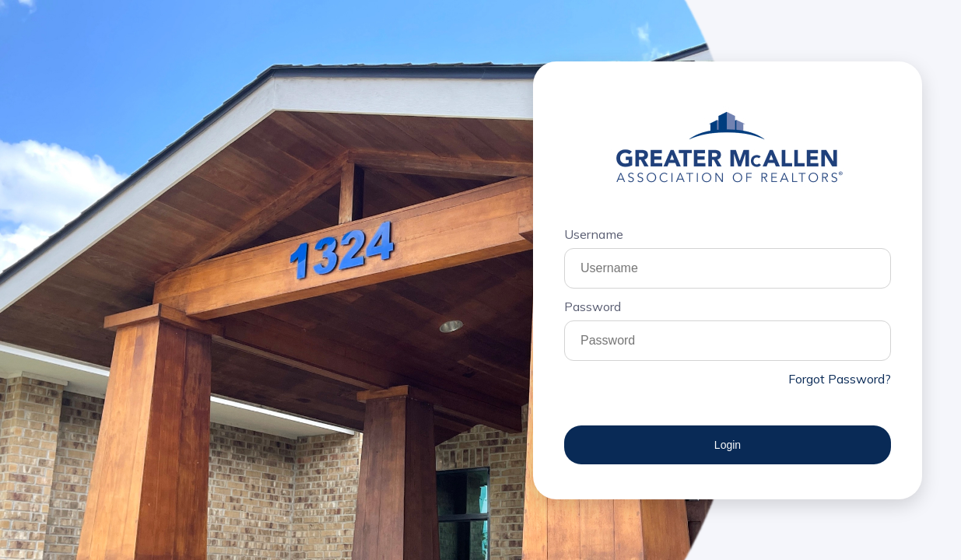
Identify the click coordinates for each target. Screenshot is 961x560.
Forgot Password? (840, 379)
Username (594, 234)
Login (728, 445)
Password (593, 306)
